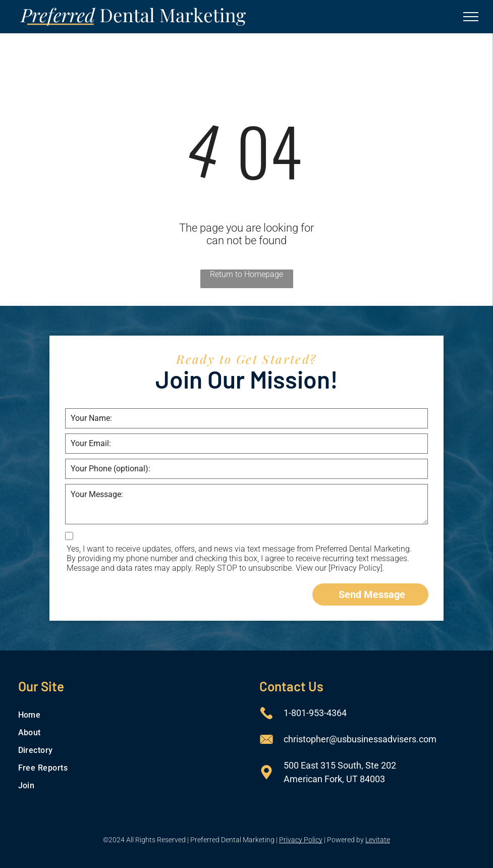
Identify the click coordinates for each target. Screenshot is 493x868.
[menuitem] (126, 715)
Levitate (378, 840)
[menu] (471, 17)
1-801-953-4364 (315, 713)
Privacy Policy (301, 840)
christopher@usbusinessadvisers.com (360, 739)
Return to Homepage (246, 274)
